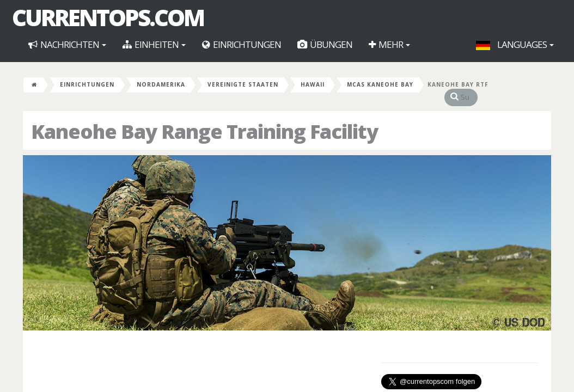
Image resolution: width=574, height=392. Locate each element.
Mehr (389, 44)
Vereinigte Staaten (243, 84)
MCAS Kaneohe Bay (380, 84)
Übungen (325, 44)
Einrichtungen (242, 44)
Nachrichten (67, 44)
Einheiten (154, 44)
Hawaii (313, 84)
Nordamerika (161, 84)
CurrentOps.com (108, 17)
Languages (515, 44)
